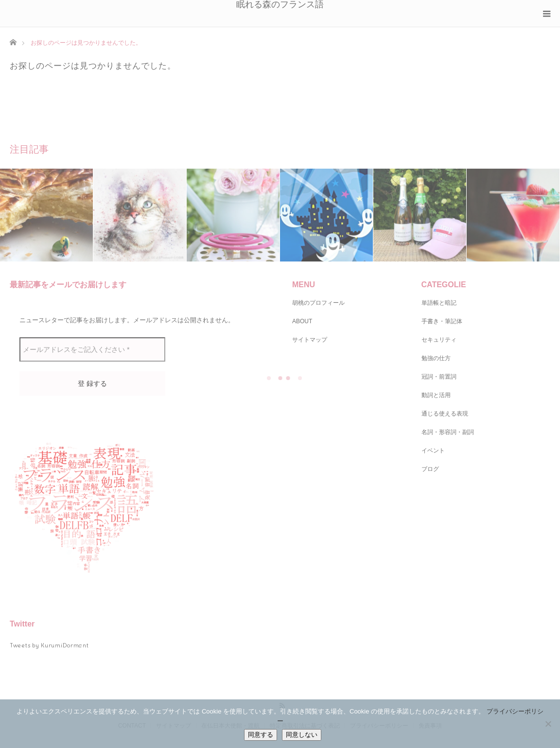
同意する (261, 735)
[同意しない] (548, 724)
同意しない (302, 735)
